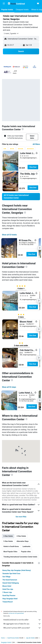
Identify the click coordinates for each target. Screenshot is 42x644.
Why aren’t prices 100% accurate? (22, 628)
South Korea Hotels (13, 638)
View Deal (33, 167)
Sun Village (6, 577)
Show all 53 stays (9, 387)
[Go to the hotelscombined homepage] (16, 3)
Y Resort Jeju (7, 592)
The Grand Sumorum (10, 580)
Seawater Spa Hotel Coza (11, 573)
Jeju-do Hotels (30, 638)
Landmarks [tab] (26, 546)
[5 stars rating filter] (30, 149)
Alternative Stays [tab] (23, 541)
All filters (36, 144)
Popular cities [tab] (26, 552)
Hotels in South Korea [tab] (11, 546)
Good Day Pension (9, 595)
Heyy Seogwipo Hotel (10, 599)
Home (3, 638)
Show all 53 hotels (9, 235)
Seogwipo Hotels (6, 642)
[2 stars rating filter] (5, 149)
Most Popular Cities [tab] (10, 552)
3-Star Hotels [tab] (8, 536)
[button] (4, 3)
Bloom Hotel (7, 586)
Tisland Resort (8, 602)
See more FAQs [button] (21, 517)
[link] (21, 197)
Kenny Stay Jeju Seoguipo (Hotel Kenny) (17, 570)
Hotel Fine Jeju (8, 589)
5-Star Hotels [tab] (8, 541)
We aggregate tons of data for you (22, 624)
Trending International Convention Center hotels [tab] (20, 557)
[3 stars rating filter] (12, 149)
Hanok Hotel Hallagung (11, 583)
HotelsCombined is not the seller (22, 620)
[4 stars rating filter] (20, 149)
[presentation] (23, 129)
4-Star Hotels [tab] (21, 536)
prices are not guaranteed (16, 613)
